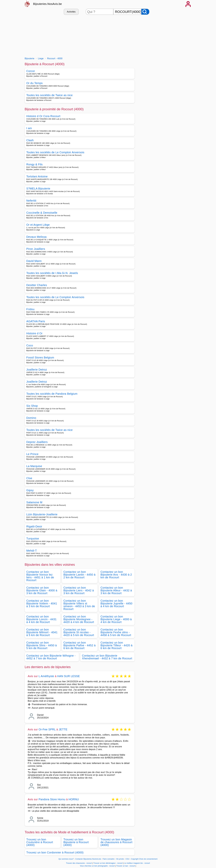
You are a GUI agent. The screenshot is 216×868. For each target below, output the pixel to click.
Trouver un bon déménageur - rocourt (108, 863)
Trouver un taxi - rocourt (126, 866)
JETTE (63, 729)
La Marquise (34, 466)
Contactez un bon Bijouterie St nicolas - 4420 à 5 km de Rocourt (79, 632)
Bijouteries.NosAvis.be (48, 4)
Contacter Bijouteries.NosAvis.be (88, 859)
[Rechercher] (145, 12)
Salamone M (34, 502)
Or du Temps (35, 83)
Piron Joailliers (36, 249)
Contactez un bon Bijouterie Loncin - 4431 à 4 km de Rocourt (42, 619)
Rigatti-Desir (34, 526)
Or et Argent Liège (38, 225)
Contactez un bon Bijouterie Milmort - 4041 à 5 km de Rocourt (42, 632)
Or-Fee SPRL (47, 729)
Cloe (29, 478)
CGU (128, 859)
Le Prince (32, 454)
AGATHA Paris (36, 321)
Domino (31, 418)
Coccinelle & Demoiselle (42, 213)
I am (29, 128)
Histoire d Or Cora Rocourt (43, 116)
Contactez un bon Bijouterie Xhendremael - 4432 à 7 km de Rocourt (107, 657)
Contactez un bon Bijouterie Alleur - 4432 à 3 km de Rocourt (116, 590)
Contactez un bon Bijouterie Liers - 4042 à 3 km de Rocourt (79, 590)
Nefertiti (31, 201)
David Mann (34, 261)
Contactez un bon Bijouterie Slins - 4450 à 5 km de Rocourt (42, 645)
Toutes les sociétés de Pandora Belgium (52, 394)
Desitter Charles (37, 285)
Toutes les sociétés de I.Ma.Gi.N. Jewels (52, 273)
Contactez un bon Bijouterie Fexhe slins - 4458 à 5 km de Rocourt (116, 632)
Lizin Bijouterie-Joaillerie (42, 514)
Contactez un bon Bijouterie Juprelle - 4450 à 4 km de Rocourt (117, 603)
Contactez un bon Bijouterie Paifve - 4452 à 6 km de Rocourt (80, 645)
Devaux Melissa (37, 237)
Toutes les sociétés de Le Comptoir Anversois (55, 152)
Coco (30, 345)
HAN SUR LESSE (69, 676)
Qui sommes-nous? (66, 859)
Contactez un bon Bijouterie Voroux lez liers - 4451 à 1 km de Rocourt (40, 576)
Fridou (30, 309)
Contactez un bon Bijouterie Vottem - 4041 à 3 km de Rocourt (42, 603)
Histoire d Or (34, 333)
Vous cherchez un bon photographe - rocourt (97, 866)
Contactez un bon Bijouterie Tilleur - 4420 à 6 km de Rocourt (117, 645)
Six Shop (32, 406)
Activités (71, 12)
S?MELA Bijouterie (38, 189)
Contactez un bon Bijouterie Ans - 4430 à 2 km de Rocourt (116, 575)
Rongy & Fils (35, 164)
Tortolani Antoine (37, 176)
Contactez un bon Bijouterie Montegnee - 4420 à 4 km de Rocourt (79, 619)
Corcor (31, 71)
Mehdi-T (32, 551)
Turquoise (33, 539)
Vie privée (120, 859)
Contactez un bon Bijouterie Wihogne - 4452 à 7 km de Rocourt (51, 657)
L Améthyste (46, 676)
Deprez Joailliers (37, 442)
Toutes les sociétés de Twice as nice (50, 95)
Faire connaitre (109, 859)
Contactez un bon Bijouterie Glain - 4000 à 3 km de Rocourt (42, 590)
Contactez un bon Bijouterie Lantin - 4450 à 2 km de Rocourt (80, 575)
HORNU (74, 799)
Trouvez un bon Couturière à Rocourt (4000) (40, 842)
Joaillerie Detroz (37, 370)
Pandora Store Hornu (52, 799)
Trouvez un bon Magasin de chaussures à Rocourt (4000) (117, 842)
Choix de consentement (148, 859)
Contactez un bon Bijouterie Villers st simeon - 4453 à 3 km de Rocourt (79, 605)
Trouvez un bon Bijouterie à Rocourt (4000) (76, 842)
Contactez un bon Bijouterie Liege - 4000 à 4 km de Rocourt (116, 619)
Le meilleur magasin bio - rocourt (137, 863)
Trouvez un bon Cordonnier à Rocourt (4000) (55, 852)
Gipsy (30, 490)
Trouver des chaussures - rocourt (79, 863)
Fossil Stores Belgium (40, 357)
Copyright (135, 859)
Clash (30, 140)
